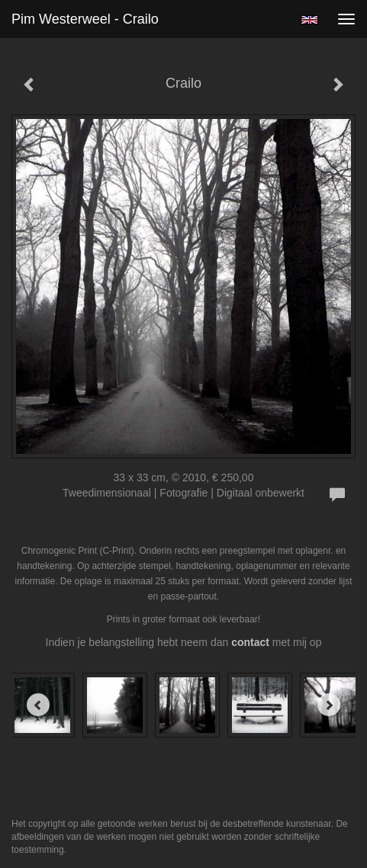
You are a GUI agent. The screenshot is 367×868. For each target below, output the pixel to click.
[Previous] (38, 705)
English (309, 20)
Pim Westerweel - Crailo (85, 19)
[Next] (329, 705)
